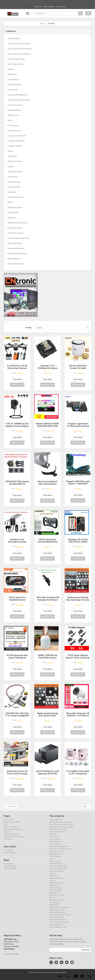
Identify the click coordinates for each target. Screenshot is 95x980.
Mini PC (10, 202)
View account (61, 7)
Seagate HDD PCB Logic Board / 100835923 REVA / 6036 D (78, 484)
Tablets (10, 151)
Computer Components (17, 136)
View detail (17, 379)
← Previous (11, 807)
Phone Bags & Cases (15, 233)
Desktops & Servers (15, 207)
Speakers (11, 69)
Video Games (13, 90)
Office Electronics (14, 131)
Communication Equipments (18, 238)
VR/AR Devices (13, 115)
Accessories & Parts (15, 105)
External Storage (14, 182)
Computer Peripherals (16, 141)
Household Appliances (16, 248)
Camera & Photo (14, 39)
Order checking (49, 7)
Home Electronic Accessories (19, 100)
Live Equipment (13, 79)
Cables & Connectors (15, 197)
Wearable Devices (14, 110)
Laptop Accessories (15, 172)
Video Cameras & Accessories (19, 54)
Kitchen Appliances (15, 243)
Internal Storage (14, 187)
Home (43, 24)
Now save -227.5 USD (32, 3)
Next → (86, 807)
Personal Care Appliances (17, 254)
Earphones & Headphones (17, 95)
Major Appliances (14, 259)
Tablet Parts (12, 156)
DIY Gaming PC (13, 213)
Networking (12, 192)
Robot (10, 120)
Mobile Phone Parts (15, 228)
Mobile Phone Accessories (18, 223)
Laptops (11, 166)
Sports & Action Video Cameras (20, 49)
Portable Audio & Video (16, 59)
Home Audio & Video (15, 64)
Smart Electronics (14, 85)
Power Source (13, 126)
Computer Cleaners (15, 146)
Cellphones (12, 218)
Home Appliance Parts (16, 264)
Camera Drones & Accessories (19, 44)
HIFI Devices (12, 74)
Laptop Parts (12, 177)
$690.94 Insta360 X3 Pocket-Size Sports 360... (56, 2)
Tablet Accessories (15, 161)
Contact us (38, 7)
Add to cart (17, 385)
